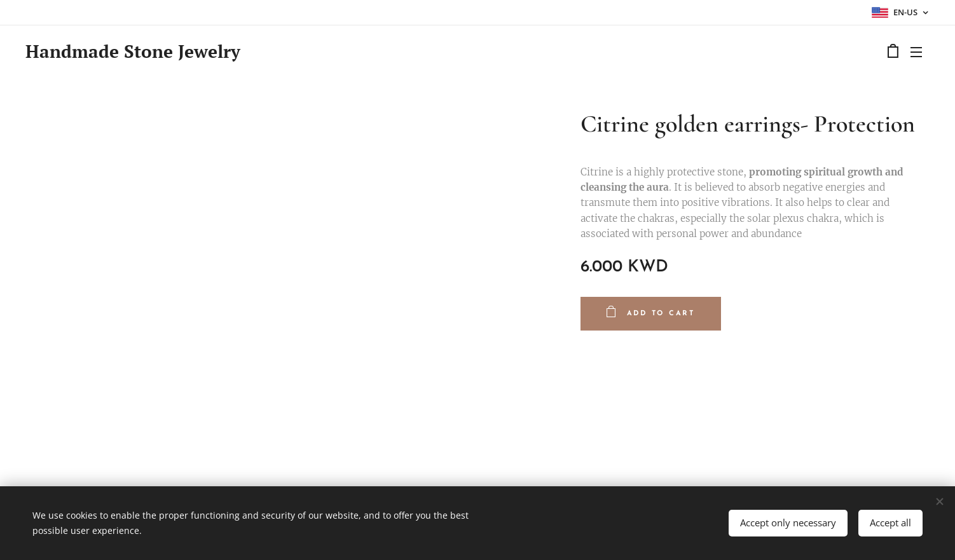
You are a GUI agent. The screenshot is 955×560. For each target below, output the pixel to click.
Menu (916, 52)
